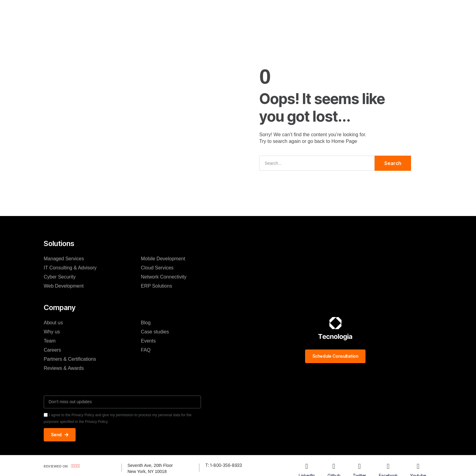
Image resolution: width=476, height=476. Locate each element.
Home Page (344, 141)
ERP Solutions (156, 286)
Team (50, 341)
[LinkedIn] (307, 466)
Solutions (160, 10)
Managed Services (64, 259)
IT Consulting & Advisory (70, 268)
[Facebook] (388, 466)
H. (138, 10)
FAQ (146, 350)
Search (393, 163)
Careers (52, 350)
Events (148, 341)
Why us (52, 332)
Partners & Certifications (70, 359)
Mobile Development (163, 259)
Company (191, 10)
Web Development (64, 286)
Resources (283, 10)
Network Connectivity (164, 277)
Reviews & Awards (64, 368)
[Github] (334, 466)
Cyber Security (60, 277)
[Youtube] (418, 466)
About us (53, 323)
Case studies (227, 10)
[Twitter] (359, 466)
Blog (256, 10)
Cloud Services (157, 268)
